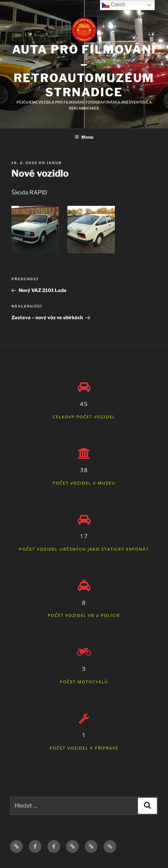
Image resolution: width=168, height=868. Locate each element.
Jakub (54, 163)
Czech (114, 5)
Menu (84, 137)
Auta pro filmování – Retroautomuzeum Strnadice (84, 71)
